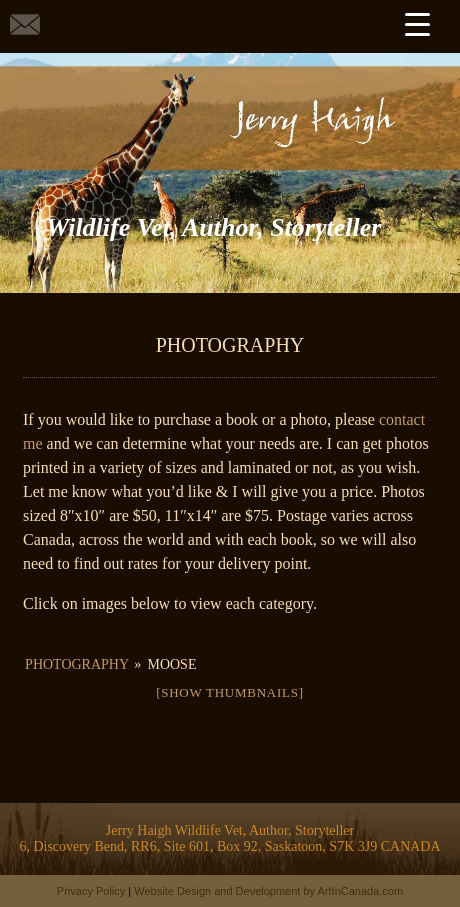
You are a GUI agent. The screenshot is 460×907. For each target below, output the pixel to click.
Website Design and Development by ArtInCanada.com (268, 891)
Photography (76, 664)
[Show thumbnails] (230, 692)
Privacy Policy (91, 891)
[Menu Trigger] (417, 24)
